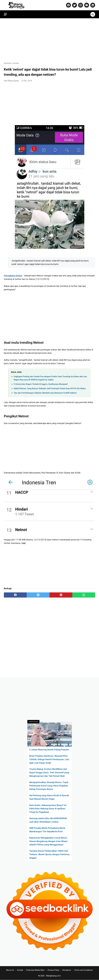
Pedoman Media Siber (35, 970)
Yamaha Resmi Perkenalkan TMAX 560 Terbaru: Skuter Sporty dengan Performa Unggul (49, 854)
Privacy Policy (53, 970)
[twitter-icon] (74, 5)
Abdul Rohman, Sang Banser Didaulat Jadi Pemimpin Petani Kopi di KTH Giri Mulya (50, 388)
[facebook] (15, 595)
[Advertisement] (49, 40)
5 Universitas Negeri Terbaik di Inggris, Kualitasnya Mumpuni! (41, 384)
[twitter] (38, 595)
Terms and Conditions (84, 970)
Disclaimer (67, 970)
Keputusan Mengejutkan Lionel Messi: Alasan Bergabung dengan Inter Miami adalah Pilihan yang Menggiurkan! (48, 841)
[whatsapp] (84, 595)
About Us (10, 970)
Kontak (20, 970)
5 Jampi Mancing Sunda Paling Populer (49, 750)
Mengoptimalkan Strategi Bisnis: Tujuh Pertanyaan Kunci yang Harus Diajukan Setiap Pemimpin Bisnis (49, 786)
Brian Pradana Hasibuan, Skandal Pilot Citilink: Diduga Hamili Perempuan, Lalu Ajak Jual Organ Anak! (49, 759)
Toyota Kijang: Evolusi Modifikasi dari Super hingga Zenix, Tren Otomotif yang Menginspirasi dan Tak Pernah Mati (49, 772)
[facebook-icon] (68, 5)
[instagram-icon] (80, 5)
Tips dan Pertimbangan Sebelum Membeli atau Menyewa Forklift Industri (45, 393)
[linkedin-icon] (92, 5)
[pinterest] (61, 595)
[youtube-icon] (86, 5)
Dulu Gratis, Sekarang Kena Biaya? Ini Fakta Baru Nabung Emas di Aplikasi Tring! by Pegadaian (48, 809)
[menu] (5, 14)
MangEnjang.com (53, 976)
